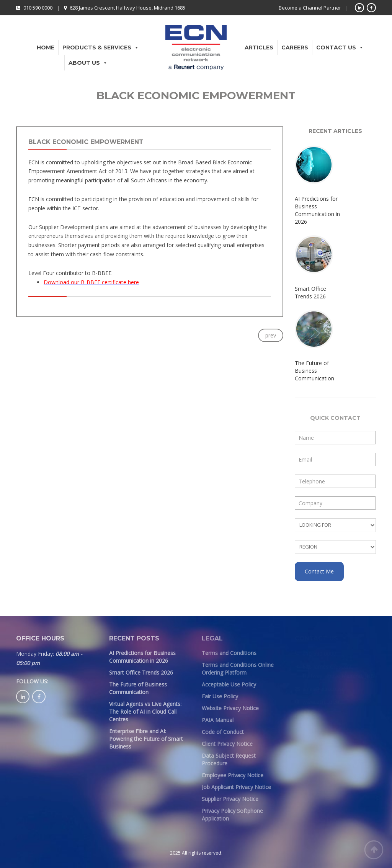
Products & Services (101, 47)
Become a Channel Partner (310, 8)
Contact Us (340, 47)
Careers (295, 47)
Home (46, 47)
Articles (259, 47)
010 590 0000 (38, 8)
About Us (88, 63)
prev (271, 335)
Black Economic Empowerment (86, 142)
